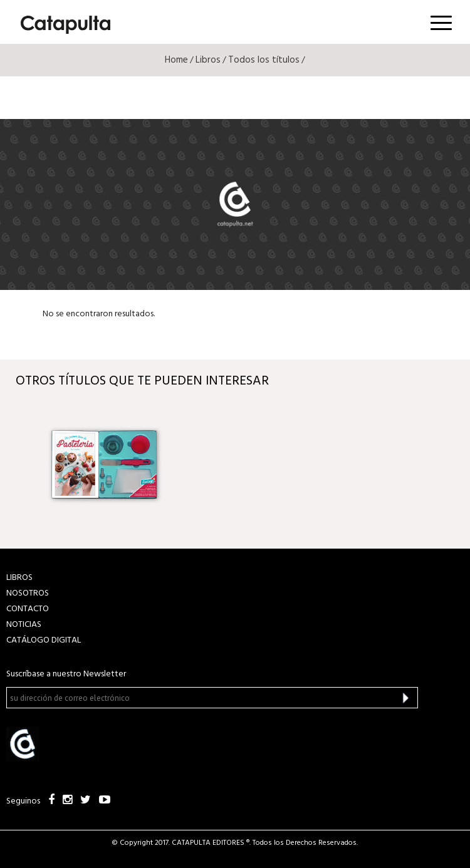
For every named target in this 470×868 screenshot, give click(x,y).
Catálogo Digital (44, 640)
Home (176, 60)
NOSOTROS (28, 593)
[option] (104, 465)
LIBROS (19, 578)
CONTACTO (28, 609)
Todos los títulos (264, 60)
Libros (208, 60)
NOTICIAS (24, 625)
